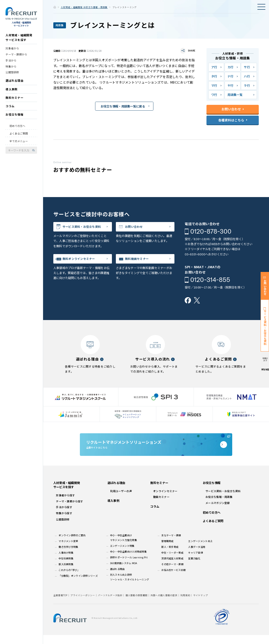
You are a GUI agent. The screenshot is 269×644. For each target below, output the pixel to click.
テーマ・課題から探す (69, 510)
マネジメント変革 (68, 550)
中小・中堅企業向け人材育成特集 (128, 560)
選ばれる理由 (14, 83)
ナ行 (231, 76)
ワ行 (214, 95)
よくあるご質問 (19, 135)
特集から (11, 68)
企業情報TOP (60, 604)
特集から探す (64, 522)
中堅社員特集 (66, 567)
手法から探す (64, 516)
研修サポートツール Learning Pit (129, 566)
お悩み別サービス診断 (174, 579)
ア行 (214, 67)
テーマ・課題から (16, 57)
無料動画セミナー (141, 268)
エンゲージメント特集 (122, 555)
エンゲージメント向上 (200, 550)
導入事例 (11, 91)
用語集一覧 (235, 95)
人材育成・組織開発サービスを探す (19, 40)
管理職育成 (167, 550)
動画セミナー (161, 506)
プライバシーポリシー (83, 604)
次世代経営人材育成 (172, 567)
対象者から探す (65, 504)
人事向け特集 (66, 561)
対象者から (12, 51)
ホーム (55, 7)
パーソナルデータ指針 (110, 604)
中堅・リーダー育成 (172, 561)
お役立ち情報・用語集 (219, 506)
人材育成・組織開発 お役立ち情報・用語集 (84, 7)
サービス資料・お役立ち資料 (85, 231)
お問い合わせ (137, 228)
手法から (11, 62)
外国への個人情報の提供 (164, 604)
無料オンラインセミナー (84, 268)
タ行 (214, 76)
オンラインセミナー (165, 500)
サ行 (247, 67)
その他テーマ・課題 (172, 573)
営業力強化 (194, 567)
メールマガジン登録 (218, 512)
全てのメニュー (19, 143)
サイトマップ (201, 604)
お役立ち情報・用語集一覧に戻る (123, 106)
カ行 (231, 67)
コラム (10, 108)
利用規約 (185, 604)
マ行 (214, 85)
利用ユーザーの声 (121, 500)
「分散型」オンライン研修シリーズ (78, 585)
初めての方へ (17, 128)
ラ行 (247, 85)
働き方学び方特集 (68, 556)
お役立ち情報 (14, 117)
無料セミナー (14, 100)
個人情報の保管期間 (137, 604)
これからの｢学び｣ (69, 579)
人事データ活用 (197, 556)
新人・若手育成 (170, 556)
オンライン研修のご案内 (72, 544)
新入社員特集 (66, 573)
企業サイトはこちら (156, 450)
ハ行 (247, 76)
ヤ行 (231, 85)
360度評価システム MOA (124, 572)
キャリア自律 (195, 561)
